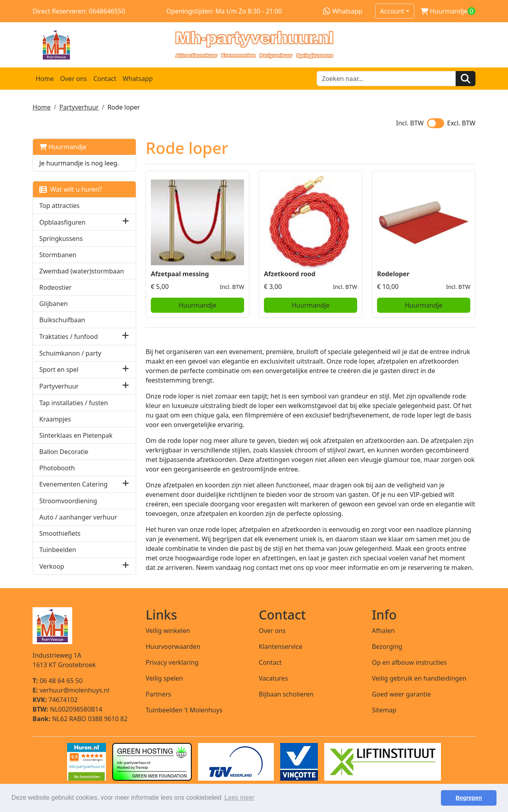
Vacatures (273, 678)
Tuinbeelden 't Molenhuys (184, 710)
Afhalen (383, 631)
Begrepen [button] (469, 798)
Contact (105, 79)
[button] (126, 222)
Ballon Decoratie (64, 452)
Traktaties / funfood (69, 337)
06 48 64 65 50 (58, 681)
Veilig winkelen (168, 631)
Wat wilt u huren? (71, 189)
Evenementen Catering (73, 484)
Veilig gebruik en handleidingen (419, 678)
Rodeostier (55, 287)
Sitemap (384, 710)
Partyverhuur (79, 107)
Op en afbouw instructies (409, 662)
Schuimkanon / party (70, 353)
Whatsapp (343, 11)
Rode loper (124, 107)
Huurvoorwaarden (173, 647)
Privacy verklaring (172, 662)
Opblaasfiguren (62, 222)
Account (392, 11)
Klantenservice (281, 647)
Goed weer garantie (401, 694)
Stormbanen (58, 255)
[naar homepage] (254, 45)
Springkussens (61, 239)
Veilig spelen (164, 678)
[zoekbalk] (386, 79)
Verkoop (52, 566)
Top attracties (60, 206)
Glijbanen (54, 304)
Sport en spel (59, 369)
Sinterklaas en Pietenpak (76, 435)
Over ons (74, 79)
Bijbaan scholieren (286, 694)
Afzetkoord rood (290, 274)
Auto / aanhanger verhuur (78, 517)
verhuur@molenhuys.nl (71, 690)
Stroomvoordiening (68, 501)
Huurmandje (63, 147)
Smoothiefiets (60, 533)
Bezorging (387, 647)
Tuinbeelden (58, 550)
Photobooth (57, 468)
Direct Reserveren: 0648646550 (79, 11)
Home (45, 79)
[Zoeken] (466, 79)
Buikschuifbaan (62, 320)
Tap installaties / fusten (74, 403)
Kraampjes (55, 419)
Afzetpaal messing (180, 274)
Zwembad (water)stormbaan (82, 271)
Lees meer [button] (240, 798)
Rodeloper (393, 274)
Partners (158, 694)
